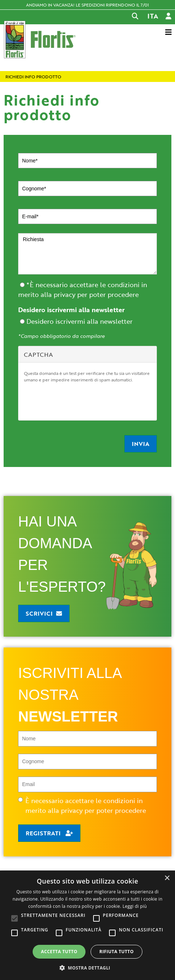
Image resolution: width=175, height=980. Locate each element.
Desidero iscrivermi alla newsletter (71, 310)
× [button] (167, 878)
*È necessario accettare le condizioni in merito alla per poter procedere (83, 290)
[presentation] (79, 401)
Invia (141, 444)
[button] (88, 968)
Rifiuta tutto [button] (116, 952)
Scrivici (39, 613)
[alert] (87, 925)
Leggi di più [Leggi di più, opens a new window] (135, 906)
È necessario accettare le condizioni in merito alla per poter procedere (82, 805)
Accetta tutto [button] (59, 952)
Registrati (44, 833)
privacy (64, 294)
